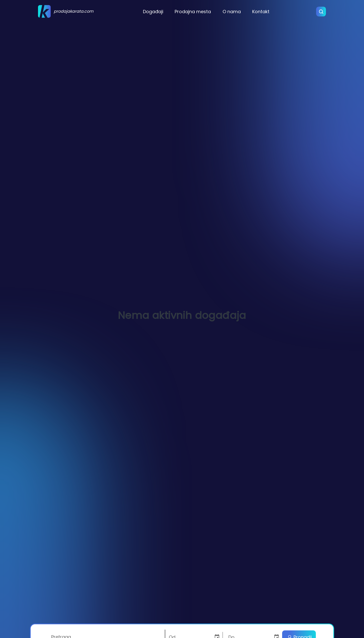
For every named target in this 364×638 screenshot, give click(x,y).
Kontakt (261, 12)
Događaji (153, 12)
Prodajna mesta (193, 12)
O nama (232, 12)
